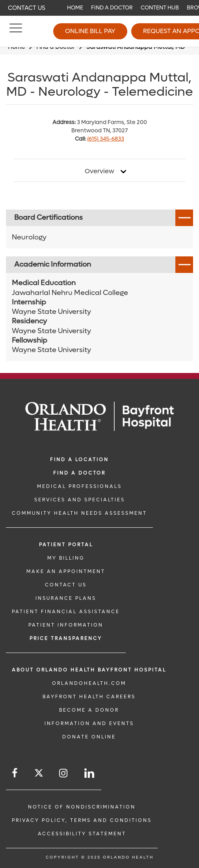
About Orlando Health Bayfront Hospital (89, 670)
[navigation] (99, 8)
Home (75, 8)
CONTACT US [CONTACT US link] (66, 585)
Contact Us (27, 8)
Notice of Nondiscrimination (82, 807)
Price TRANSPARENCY (66, 638)
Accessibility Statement (82, 834)
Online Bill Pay (90, 31)
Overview (99, 171)
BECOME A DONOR (89, 710)
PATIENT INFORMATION (66, 625)
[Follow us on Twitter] (39, 774)
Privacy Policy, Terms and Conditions (82, 820)
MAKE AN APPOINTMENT (66, 571)
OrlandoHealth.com (89, 683)
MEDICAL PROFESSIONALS (79, 486)
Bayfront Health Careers (89, 697)
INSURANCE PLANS (66, 598)
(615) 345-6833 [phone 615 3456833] (106, 139)
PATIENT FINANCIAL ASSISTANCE (66, 612)
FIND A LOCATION (79, 460)
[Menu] (16, 32)
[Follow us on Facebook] (15, 773)
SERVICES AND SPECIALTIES (80, 500)
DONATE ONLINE (89, 737)
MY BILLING (66, 558)
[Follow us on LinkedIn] (90, 773)
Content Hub (160, 8)
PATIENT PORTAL (66, 545)
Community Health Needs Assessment (79, 513)
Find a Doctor (112, 8)
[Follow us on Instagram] (64, 773)
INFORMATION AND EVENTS (89, 723)
